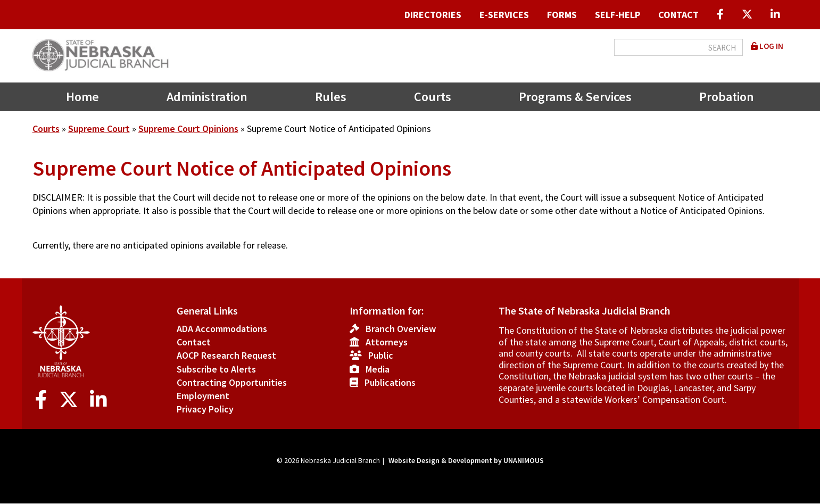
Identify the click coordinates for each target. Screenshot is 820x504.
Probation (727, 97)
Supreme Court (99, 129)
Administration (207, 97)
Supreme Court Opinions (188, 129)
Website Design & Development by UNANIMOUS (466, 460)
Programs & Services (575, 97)
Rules (331, 97)
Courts (433, 97)
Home (82, 97)
